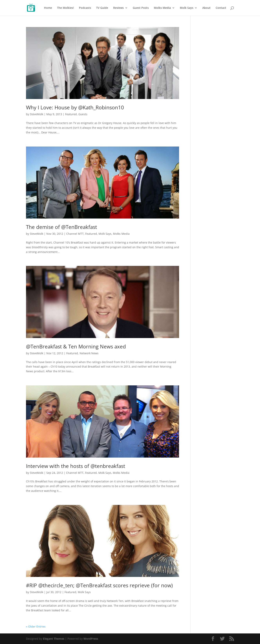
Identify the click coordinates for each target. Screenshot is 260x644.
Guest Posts (141, 8)
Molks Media (162, 8)
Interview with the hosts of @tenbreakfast (76, 466)
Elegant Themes (54, 639)
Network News (89, 353)
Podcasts (85, 8)
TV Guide (102, 8)
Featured (71, 114)
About (206, 8)
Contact (221, 8)
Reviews (118, 8)
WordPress (91, 639)
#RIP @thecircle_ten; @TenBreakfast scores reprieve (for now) (99, 585)
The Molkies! (65, 8)
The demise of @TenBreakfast (61, 227)
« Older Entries (36, 626)
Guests (83, 114)
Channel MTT (75, 234)
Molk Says (187, 8)
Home (48, 8)
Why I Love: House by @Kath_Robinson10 (75, 107)
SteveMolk (37, 114)
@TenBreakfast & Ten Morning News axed (76, 346)
